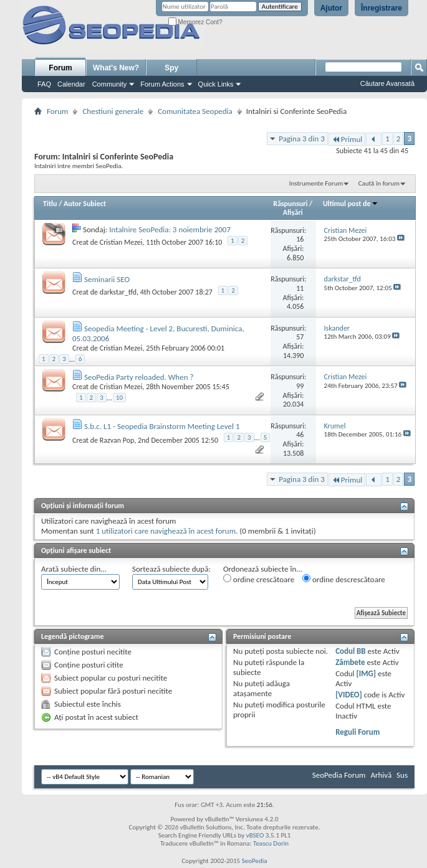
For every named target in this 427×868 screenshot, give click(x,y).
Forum (60, 68)
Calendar (71, 84)
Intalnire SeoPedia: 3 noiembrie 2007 (170, 229)
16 (300, 239)
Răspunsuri (290, 204)
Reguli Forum (357, 732)
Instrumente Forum (316, 183)
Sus (402, 775)
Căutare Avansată (387, 83)
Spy (171, 68)
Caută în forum (379, 183)
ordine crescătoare (259, 579)
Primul (347, 139)
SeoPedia (255, 861)
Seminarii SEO (107, 279)
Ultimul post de (351, 204)
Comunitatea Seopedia (195, 111)
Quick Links (216, 84)
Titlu (50, 204)
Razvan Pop (117, 440)
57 (300, 337)
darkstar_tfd (118, 292)
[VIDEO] (349, 695)
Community (110, 84)
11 (300, 288)
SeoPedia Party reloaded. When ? (139, 377)
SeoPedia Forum (339, 775)
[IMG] (367, 673)
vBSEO (255, 835)
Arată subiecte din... (74, 569)
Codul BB (351, 651)
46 (300, 435)
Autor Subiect (85, 204)
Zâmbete (350, 662)
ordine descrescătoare (344, 579)
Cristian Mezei (121, 242)
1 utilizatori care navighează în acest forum (166, 531)
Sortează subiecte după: (171, 569)
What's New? (116, 68)
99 (300, 386)
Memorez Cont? (195, 22)
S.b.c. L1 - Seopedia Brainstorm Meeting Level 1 (162, 426)
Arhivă (381, 775)
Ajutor (331, 8)
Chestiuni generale (113, 111)
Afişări (293, 212)
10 (119, 398)
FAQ (44, 84)
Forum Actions (162, 84)
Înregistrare (381, 8)
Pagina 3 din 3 (301, 139)
